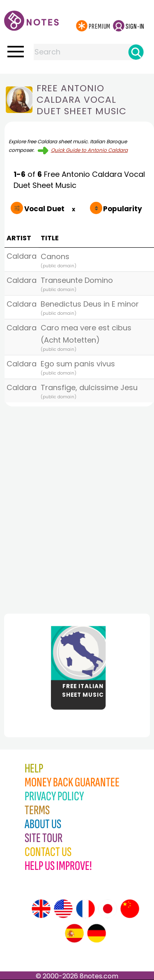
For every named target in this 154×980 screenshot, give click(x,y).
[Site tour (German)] (97, 933)
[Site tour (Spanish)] (74, 933)
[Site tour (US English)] (63, 909)
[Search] (136, 52)
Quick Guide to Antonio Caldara (89, 150)
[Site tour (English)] (41, 909)
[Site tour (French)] (85, 909)
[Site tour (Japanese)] (108, 909)
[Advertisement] (77, 508)
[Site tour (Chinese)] (130, 909)
